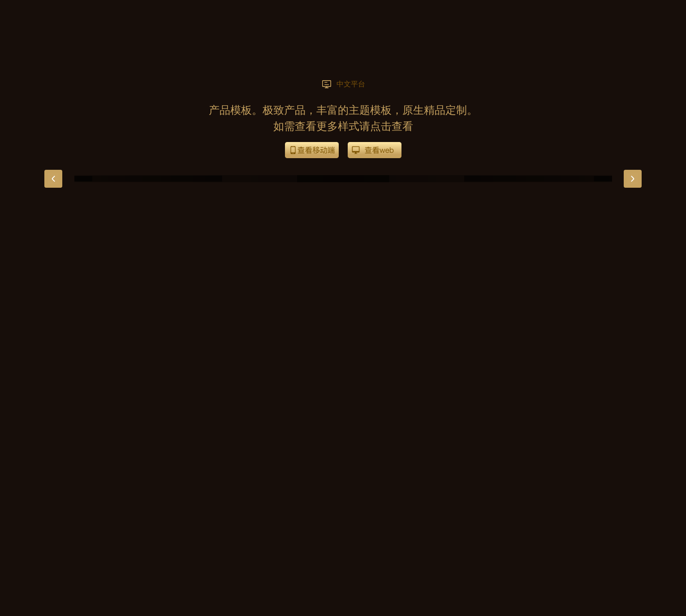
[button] (54, 179)
